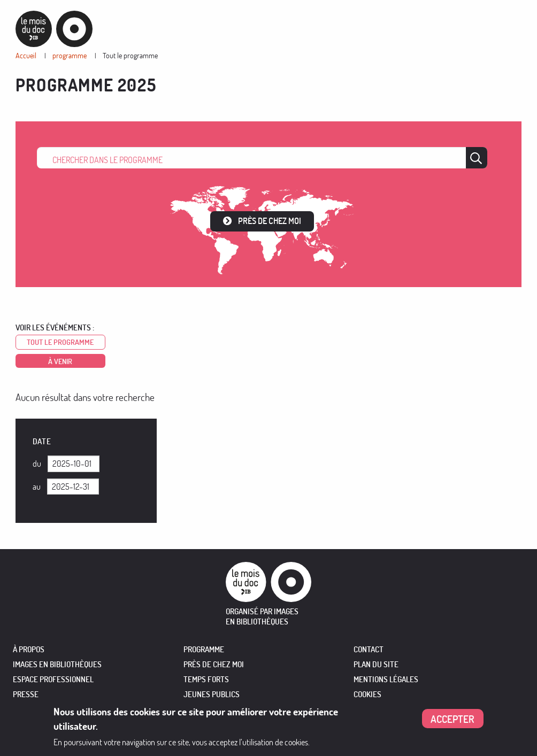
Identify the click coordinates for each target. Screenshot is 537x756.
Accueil (26, 55)
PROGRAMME (204, 649)
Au (37, 487)
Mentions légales (386, 679)
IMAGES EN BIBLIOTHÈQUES (57, 664)
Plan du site (376, 664)
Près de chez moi (270, 221)
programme (70, 55)
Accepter (452, 719)
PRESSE (26, 694)
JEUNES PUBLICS (212, 694)
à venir (60, 361)
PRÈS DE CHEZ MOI (214, 664)
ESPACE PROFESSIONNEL (53, 679)
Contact (369, 649)
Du (37, 464)
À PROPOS (29, 649)
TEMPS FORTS (206, 679)
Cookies (367, 694)
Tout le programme (130, 55)
